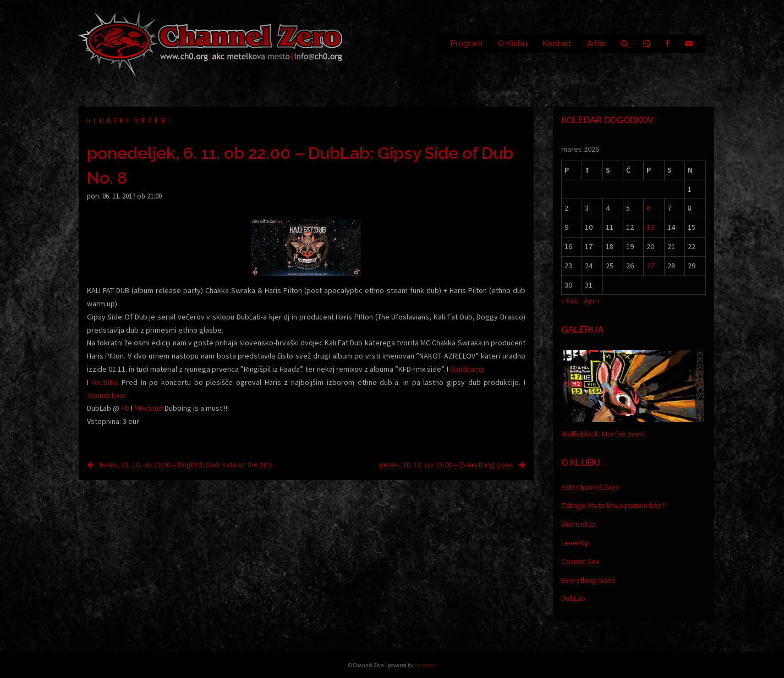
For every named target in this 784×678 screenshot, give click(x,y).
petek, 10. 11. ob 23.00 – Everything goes (446, 465)
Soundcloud (106, 395)
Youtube (105, 382)
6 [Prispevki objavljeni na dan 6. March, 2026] (648, 208)
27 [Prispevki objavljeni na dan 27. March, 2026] (650, 266)
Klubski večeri (130, 121)
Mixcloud (149, 408)
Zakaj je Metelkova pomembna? (613, 505)
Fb (125, 408)
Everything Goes (588, 580)
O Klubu (512, 43)
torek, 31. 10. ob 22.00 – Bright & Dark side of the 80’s (186, 465)
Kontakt (557, 43)
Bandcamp (467, 369)
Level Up (575, 543)
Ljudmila (425, 665)
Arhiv (596, 43)
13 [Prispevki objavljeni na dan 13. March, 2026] (650, 227)
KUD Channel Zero (590, 487)
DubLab (573, 598)
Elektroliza (579, 524)
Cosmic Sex (580, 561)
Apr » (592, 301)
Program (467, 43)
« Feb (570, 301)
